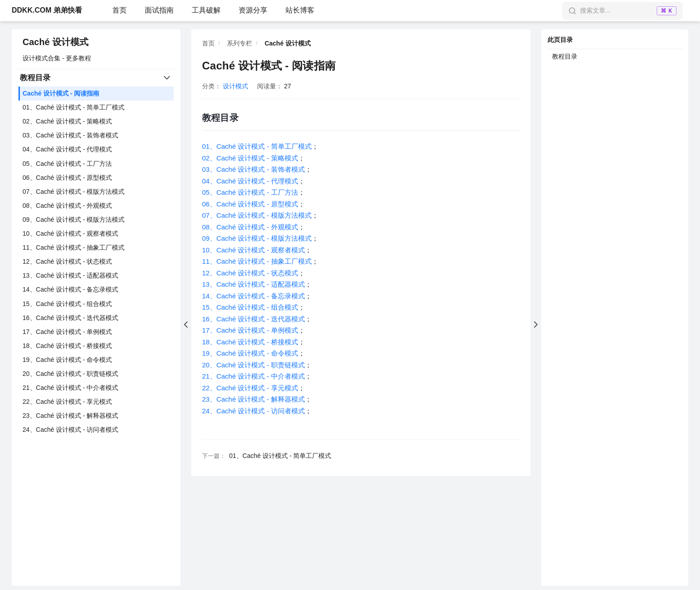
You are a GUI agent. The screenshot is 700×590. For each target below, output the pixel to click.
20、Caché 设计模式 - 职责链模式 (70, 374)
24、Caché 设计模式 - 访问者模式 (70, 430)
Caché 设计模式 (55, 42)
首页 (120, 10)
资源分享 (253, 10)
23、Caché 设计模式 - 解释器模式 (70, 416)
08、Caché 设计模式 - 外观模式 (67, 206)
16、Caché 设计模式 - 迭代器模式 (70, 318)
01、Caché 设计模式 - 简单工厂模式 (74, 107)
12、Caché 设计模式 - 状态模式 (67, 261)
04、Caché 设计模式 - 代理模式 (67, 149)
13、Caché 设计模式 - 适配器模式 (70, 275)
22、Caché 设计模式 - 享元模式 (67, 402)
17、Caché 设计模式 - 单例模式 (67, 332)
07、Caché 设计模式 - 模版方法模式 (74, 192)
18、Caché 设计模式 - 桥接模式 (67, 346)
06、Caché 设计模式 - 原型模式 (67, 178)
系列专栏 (239, 43)
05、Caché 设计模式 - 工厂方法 (67, 164)
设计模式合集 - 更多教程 (57, 58)
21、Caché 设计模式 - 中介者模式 (70, 388)
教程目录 (565, 56)
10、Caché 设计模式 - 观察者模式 (70, 233)
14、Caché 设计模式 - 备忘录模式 (70, 289)
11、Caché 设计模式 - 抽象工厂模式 (74, 247)
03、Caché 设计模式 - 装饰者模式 (70, 135)
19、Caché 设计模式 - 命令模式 (67, 360)
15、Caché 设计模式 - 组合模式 (67, 304)
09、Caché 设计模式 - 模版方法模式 (74, 220)
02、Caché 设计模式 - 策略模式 (67, 121)
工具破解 (206, 10)
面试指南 (159, 10)
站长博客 (300, 10)
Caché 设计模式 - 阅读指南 (61, 93)
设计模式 (235, 86)
